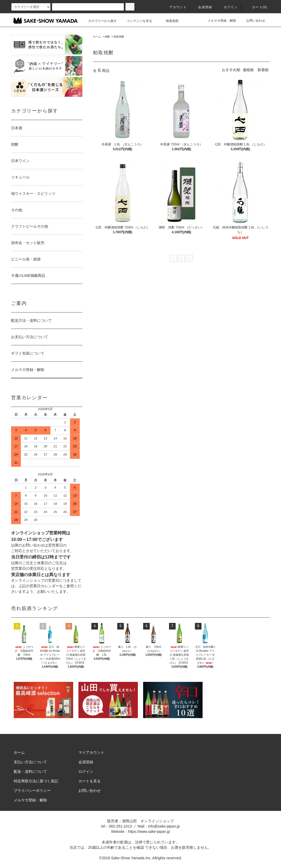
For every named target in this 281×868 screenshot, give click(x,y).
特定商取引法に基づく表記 (36, 781)
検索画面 (169, 21)
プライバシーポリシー (32, 791)
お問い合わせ (252, 21)
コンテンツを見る (136, 21)
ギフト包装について (28, 353)
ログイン (228, 7)
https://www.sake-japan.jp (149, 832)
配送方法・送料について (31, 320)
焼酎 (107, 37)
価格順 (248, 70)
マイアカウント (91, 752)
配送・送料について (30, 771)
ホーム (97, 37)
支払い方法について (30, 762)
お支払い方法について (30, 337)
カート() (256, 7)
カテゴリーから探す (99, 21)
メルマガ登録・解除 (219, 21)
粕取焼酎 (119, 37)
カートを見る (90, 781)
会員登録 (202, 7)
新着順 (263, 70)
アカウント (175, 7)
